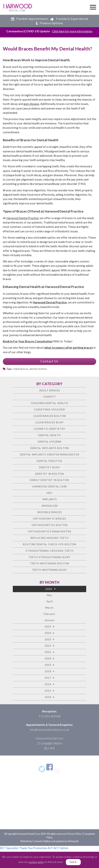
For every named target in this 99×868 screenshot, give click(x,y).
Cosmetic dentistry (49, 429)
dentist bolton (38, 369)
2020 (48, 658)
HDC (49, 493)
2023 (48, 639)
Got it (73, 862)
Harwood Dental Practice (22, 218)
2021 (48, 652)
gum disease (31, 104)
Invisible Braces (49, 512)
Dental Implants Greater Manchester (50, 454)
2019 (48, 665)
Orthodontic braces (50, 519)
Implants (50, 499)
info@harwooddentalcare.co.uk (49, 730)
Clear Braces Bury (49, 422)
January (50, 620)
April (50, 601)
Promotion (40, 848)
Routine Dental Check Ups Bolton (49, 544)
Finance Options (49, 23)
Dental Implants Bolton (50, 448)
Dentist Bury (50, 467)
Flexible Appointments (30, 19)
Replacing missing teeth (50, 538)
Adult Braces (21, 369)
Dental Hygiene (50, 442)
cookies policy (36, 862)
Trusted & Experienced (69, 19)
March (49, 608)
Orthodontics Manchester (49, 531)
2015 (48, 691)
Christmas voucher (49, 409)
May (50, 595)
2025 (48, 626)
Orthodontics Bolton (50, 525)
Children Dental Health (49, 403)
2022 (48, 646)
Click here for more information (72, 31)
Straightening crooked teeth (50, 551)
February (49, 614)
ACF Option (61, 848)
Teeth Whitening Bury (49, 570)
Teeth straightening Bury (49, 557)
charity (50, 397)
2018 (48, 671)
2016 (48, 684)
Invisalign (50, 506)
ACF (50, 848)
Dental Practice (49, 461)
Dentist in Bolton (49, 474)
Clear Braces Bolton (50, 416)
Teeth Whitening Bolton (50, 563)
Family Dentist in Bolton (49, 480)
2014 (48, 697)
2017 (48, 678)
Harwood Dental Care (50, 486)
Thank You (26, 848)
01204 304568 (51, 716)
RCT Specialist (9, 848)
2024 (48, 633)
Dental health (49, 435)
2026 (49, 589)
